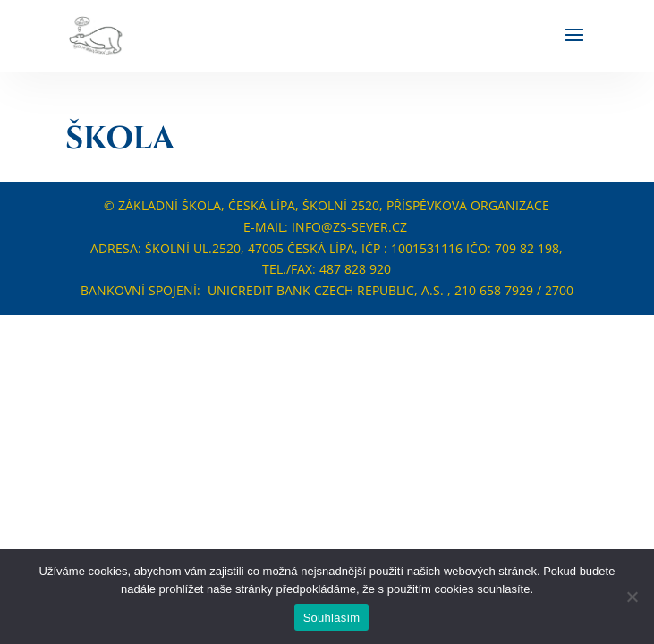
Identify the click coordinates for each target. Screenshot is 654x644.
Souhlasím (332, 618)
